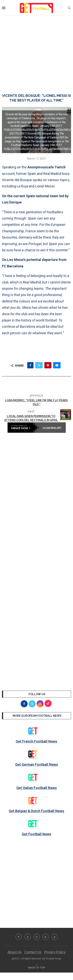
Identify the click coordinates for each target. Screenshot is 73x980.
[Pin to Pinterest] (48, 365)
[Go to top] (37, 967)
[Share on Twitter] (39, 365)
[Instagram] (37, 937)
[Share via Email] (57, 365)
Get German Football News (37, 764)
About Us (15, 952)
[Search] (69, 8)
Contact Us (33, 952)
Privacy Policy (55, 952)
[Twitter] (28, 937)
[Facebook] (19, 937)
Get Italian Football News (37, 788)
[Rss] (46, 937)
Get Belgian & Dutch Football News (36, 811)
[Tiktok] (55, 937)
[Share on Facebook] (30, 365)
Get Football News (37, 834)
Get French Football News (36, 741)
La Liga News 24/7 (52, 428)
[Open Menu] (4, 8)
